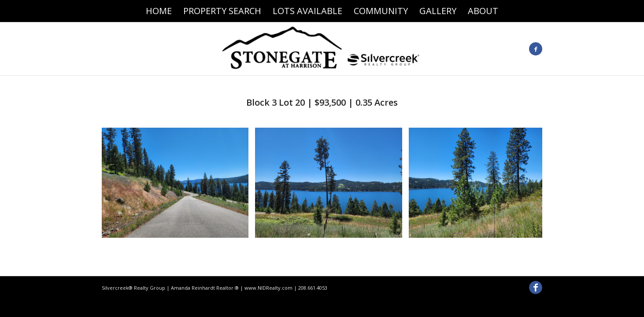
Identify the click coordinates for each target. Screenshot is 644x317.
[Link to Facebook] (536, 49)
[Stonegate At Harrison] (322, 49)
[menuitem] (159, 11)
